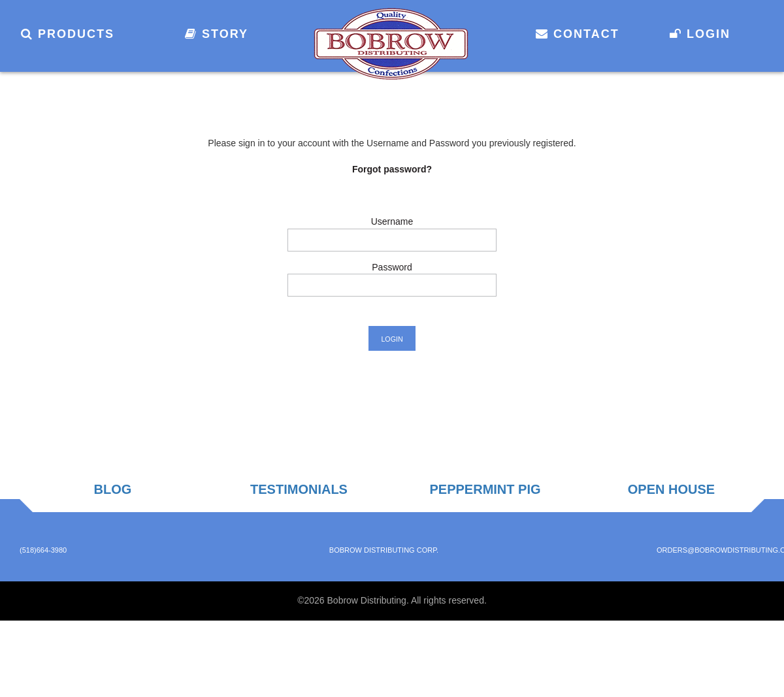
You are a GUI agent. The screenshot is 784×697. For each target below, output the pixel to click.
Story (217, 34)
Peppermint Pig (485, 489)
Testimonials (299, 489)
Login (700, 34)
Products (68, 34)
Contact (578, 34)
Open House (671, 489)
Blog (113, 489)
